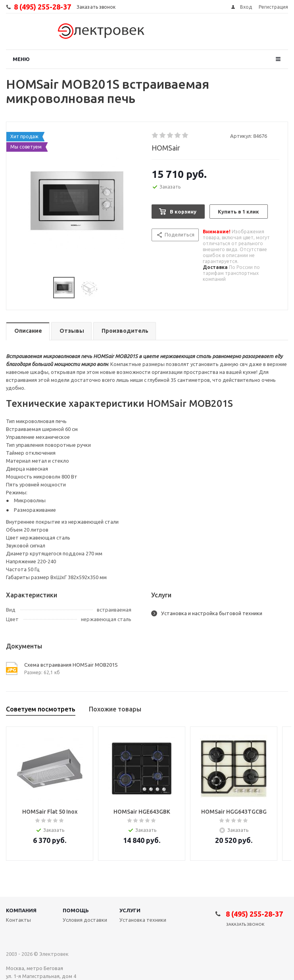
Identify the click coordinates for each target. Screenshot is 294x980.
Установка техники (143, 920)
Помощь (76, 910)
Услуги (130, 910)
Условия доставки (85, 920)
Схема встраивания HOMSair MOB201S (71, 665)
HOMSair (166, 148)
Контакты (18, 920)
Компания (21, 910)
